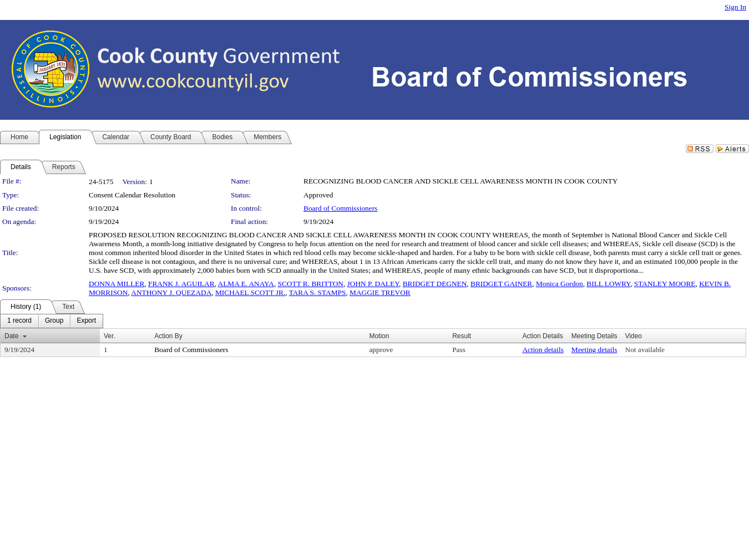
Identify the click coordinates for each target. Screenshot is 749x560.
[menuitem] (19, 321)
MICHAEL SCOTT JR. (250, 292)
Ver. (110, 336)
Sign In (735, 7)
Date (11, 336)
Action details (543, 350)
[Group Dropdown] (54, 321)
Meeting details (594, 350)
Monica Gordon (560, 284)
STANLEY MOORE (665, 284)
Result (462, 336)
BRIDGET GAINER (501, 284)
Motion (379, 336)
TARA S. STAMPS (318, 292)
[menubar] (52, 321)
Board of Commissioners (340, 208)
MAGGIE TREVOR (380, 292)
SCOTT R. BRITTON (311, 284)
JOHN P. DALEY (373, 284)
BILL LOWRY (608, 284)
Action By (168, 336)
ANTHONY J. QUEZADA (171, 292)
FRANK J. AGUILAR (181, 284)
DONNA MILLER (117, 284)
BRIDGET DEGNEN (435, 284)
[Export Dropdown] (86, 321)
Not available (645, 350)
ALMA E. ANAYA (246, 284)
